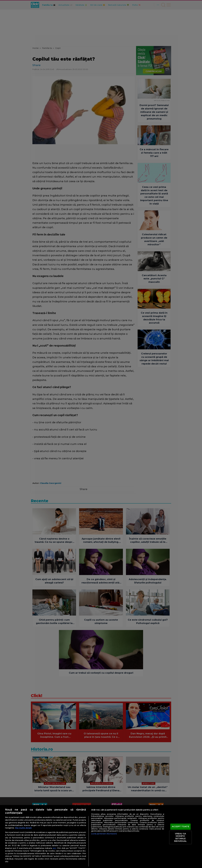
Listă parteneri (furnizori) (104, 834)
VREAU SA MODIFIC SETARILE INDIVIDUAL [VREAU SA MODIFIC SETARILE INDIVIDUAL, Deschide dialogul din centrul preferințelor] (180, 837)
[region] (101, 837)
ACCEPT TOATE (180, 827)
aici (54, 848)
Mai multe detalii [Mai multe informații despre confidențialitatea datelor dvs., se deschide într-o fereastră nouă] (23, 828)
